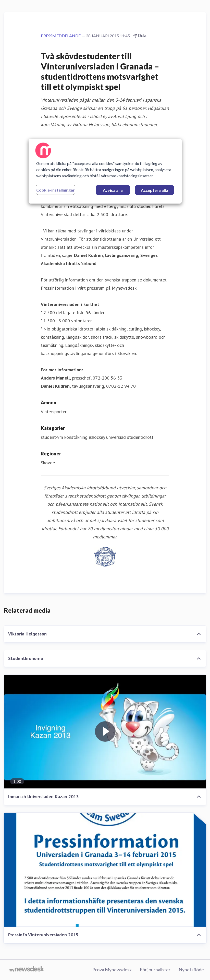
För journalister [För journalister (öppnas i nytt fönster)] (155, 970)
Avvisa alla (113, 190)
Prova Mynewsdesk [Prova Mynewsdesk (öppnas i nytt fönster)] (112, 970)
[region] (105, 171)
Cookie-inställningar (55, 190)
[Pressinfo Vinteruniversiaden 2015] (105, 870)
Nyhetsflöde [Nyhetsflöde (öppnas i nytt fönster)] (191, 970)
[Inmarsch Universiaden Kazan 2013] (105, 732)
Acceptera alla (155, 190)
